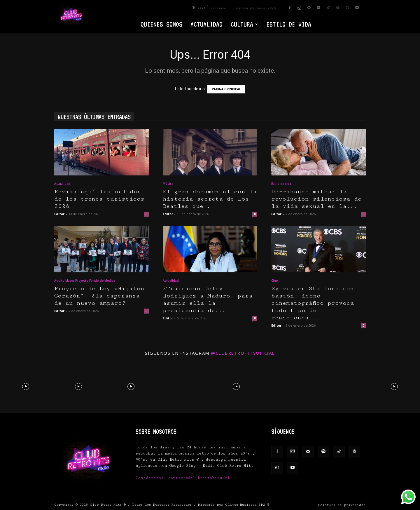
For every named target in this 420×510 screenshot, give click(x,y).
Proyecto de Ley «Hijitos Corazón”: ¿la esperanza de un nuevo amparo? (99, 296)
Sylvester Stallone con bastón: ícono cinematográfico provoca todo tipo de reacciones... (313, 303)
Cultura (244, 24)
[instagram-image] (26, 386)
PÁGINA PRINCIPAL (226, 89)
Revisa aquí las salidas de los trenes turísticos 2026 (99, 199)
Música (168, 184)
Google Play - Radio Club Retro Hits (212, 466)
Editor (59, 214)
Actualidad (206, 24)
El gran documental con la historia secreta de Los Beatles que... (210, 199)
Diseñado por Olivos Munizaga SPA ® (233, 505)
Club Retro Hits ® (108, 505)
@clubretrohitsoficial (243, 353)
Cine (274, 281)
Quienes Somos (161, 24)
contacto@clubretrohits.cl (199, 478)
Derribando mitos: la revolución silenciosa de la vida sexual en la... (316, 199)
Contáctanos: (152, 478)
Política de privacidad (342, 505)
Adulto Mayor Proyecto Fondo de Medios (85, 281)
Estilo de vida (289, 24)
